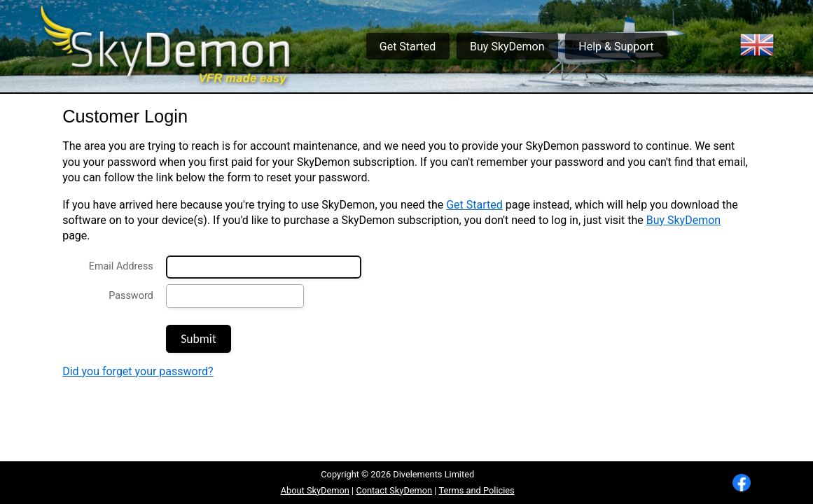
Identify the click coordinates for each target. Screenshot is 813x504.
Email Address (121, 266)
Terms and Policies (476, 490)
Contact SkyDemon (394, 490)
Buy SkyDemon (507, 47)
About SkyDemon (315, 490)
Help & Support (616, 47)
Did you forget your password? (138, 371)
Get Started (408, 47)
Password (131, 296)
